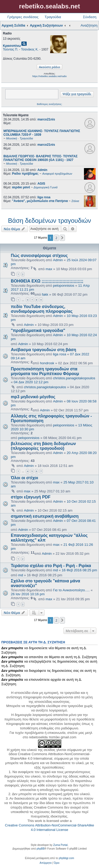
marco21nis (46, 119)
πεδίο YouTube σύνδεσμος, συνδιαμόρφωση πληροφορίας (42, 309)
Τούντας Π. (11, 49)
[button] (62, 238)
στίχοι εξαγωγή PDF (31, 497)
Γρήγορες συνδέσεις (23, 17)
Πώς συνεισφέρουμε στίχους (39, 256)
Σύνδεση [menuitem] (90, 17)
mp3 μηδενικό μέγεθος (33, 397)
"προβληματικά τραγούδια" (38, 330)
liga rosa (44, 197)
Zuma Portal (60, 845)
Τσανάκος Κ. (30, 49)
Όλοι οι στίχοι (25, 478)
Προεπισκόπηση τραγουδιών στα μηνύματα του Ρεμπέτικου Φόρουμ (45, 371)
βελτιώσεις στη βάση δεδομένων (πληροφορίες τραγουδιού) (43, 446)
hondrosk (47, 363)
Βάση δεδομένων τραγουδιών (49, 221)
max (49, 269)
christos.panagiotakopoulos (74, 378)
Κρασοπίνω (12, 46)
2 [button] (56, 238)
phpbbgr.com (67, 858)
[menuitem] (46, 863)
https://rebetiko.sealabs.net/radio (49, 76)
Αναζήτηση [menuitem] (89, 25)
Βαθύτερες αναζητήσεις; (49, 104)
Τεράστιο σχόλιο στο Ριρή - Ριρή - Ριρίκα (51, 566)
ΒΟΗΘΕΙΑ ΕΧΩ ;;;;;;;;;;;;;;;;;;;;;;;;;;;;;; (47, 281)
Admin (42, 170)
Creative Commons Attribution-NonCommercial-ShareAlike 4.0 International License (49, 827)
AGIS (41, 184)
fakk (45, 294)
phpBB (41, 849)
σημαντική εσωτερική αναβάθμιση (45, 516)
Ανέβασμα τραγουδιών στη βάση (44, 350)
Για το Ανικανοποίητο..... (71, 590)
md (55, 570)
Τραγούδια (53, 17)
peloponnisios (64, 286)
